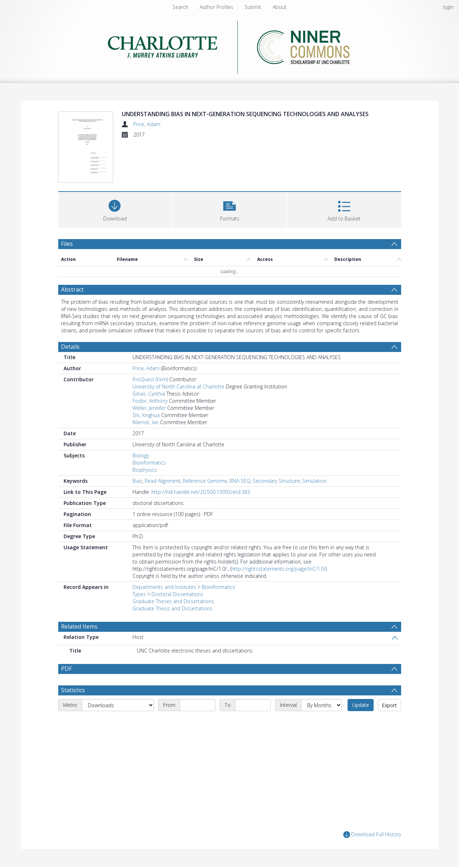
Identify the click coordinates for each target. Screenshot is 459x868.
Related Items (79, 626)
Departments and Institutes (164, 587)
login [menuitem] (448, 7)
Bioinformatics (149, 463)
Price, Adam (147, 124)
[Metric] (118, 705)
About (280, 7)
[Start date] (198, 705)
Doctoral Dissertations (177, 594)
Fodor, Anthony (150, 401)
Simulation (314, 481)
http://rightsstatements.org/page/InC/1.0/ (279, 569)
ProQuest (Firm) (150, 379)
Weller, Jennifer (149, 408)
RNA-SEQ (240, 481)
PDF (66, 669)
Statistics (73, 690)
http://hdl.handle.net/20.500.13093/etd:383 (201, 492)
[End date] (253, 705)
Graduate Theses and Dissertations (173, 601)
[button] (229, 209)
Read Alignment (163, 481)
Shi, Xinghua (146, 415)
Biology (141, 455)
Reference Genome (205, 481)
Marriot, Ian (146, 422)
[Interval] (321, 705)
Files (67, 244)
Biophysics (145, 470)
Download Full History (372, 835)
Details (70, 347)
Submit (253, 7)
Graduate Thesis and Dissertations (172, 608)
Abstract (72, 289)
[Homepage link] (229, 45)
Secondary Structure (276, 481)
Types (139, 594)
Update (361, 705)
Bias (137, 481)
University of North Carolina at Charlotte (178, 386)
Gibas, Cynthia (149, 394)
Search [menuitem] (180, 7)
